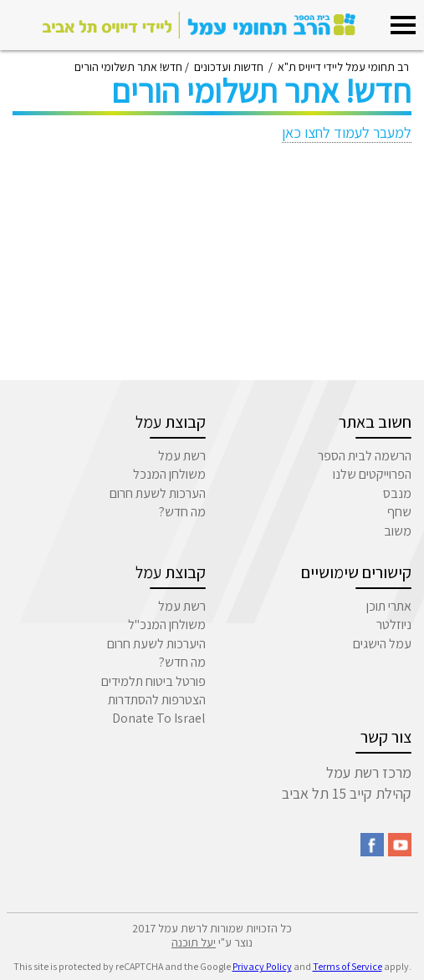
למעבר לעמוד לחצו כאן (347, 132)
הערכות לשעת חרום (158, 493)
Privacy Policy (262, 966)
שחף (399, 512)
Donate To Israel (159, 718)
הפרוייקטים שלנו (372, 474)
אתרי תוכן (389, 606)
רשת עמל (182, 456)
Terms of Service (347, 966)
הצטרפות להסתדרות (157, 700)
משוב (398, 531)
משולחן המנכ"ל (167, 625)
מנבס (397, 493)
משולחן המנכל (169, 474)
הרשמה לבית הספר (365, 456)
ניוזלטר (394, 625)
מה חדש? (182, 512)
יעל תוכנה (194, 942)
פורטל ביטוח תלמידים (153, 681)
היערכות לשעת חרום (156, 644)
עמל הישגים (382, 644)
